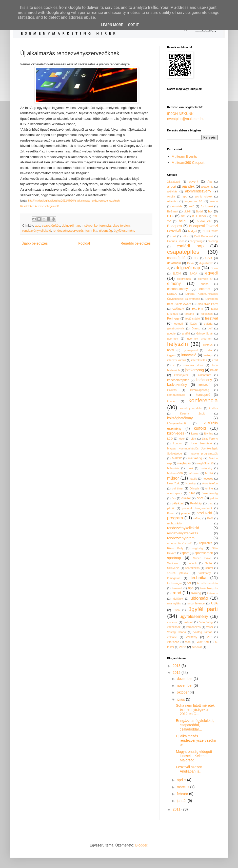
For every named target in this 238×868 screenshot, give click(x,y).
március (183, 787)
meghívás (184, 463)
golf (210, 328)
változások (174, 627)
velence (172, 637)
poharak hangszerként (197, 508)
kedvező (204, 385)
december (185, 679)
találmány (205, 573)
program (175, 518)
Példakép (196, 503)
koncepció (203, 395)
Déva (190, 263)
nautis (193, 479)
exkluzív (178, 309)
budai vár (204, 221)
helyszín (177, 344)
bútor (185, 236)
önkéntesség (210, 493)
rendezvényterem (181, 538)
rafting (197, 518)
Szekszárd (174, 563)
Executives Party (207, 304)
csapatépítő (176, 258)
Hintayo (208, 345)
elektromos (184, 279)
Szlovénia (173, 568)
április (182, 780)
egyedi (212, 273)
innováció (189, 355)
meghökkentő (205, 463)
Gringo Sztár (205, 333)
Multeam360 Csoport (188, 163)
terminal (177, 588)
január (182, 801)
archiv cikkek (203, 196)
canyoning (196, 241)
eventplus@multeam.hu (186, 119)
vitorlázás (173, 642)
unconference (196, 603)
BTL (184, 216)
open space (175, 493)
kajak (214, 370)
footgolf (178, 324)
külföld (200, 428)
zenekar (197, 647)
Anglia (171, 196)
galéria (208, 324)
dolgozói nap (71, 226)
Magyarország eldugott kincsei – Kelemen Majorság (194, 756)
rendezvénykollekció (37, 231)
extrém (197, 308)
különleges (176, 433)
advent (193, 182)
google (171, 333)
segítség (197, 548)
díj (169, 268)
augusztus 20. (194, 201)
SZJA (209, 563)
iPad (215, 360)
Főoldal (84, 243)
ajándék (188, 186)
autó (191, 206)
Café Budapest (203, 236)
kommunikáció (176, 395)
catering (213, 241)
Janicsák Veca (193, 365)
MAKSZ (177, 458)
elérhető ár (205, 279)
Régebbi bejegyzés (136, 243)
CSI (196, 258)
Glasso (196, 328)
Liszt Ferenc (210, 439)
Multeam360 (175, 473)
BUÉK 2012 (210, 231)
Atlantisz (172, 201)
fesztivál (211, 318)
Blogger (141, 845)
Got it (133, 25)
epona (204, 284)
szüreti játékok (177, 573)
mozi (190, 468)
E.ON (177, 273)
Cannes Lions (176, 241)
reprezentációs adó (180, 543)
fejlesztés (207, 314)
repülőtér (206, 543)
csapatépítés (51, 226)
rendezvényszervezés (68, 231)
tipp (191, 588)
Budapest (175, 226)
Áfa (210, 182)
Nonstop (191, 483)
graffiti (186, 333)
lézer (182, 439)
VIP (209, 637)
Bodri (199, 211)
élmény (174, 283)
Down (214, 268)
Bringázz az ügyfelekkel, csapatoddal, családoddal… (195, 725)
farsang (189, 314)
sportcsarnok (204, 553)
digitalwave (206, 263)
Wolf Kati (203, 642)
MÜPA (209, 473)
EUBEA (172, 294)
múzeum (194, 473)
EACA (193, 273)
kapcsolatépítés (178, 380)
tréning (196, 593)
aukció (214, 201)
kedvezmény (177, 385)
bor (210, 211)
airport (172, 187)
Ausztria (177, 206)
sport (185, 553)
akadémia (207, 187)
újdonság (105, 231)
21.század (174, 182)
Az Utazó (207, 206)
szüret (209, 568)
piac (211, 503)
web (188, 642)
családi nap (190, 246)
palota (214, 498)
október (183, 692)
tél (189, 583)
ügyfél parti (203, 609)
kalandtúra (205, 375)
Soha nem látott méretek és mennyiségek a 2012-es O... (195, 710)
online (209, 488)
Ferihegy (173, 319)
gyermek (173, 339)
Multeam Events (184, 156)
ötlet (200, 498)
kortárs (213, 408)
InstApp (87, 226)
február (183, 794)
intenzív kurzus (177, 360)
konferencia (102, 226)
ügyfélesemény (124, 231)
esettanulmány (177, 289)
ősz (174, 498)
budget (192, 231)
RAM (210, 518)
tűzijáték (178, 599)
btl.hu (183, 221)
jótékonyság (194, 370)
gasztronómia (176, 328)
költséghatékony (180, 418)
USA (214, 603)
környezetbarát (176, 423)
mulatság (206, 468)
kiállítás (172, 390)
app (38, 226)
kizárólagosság (200, 390)
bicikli (187, 211)
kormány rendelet (191, 408)
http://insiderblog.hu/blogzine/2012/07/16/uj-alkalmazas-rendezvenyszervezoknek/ (74, 201)
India (209, 350)
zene (183, 647)
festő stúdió (193, 319)
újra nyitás (174, 603)
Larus (195, 433)
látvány (209, 433)
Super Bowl (202, 558)
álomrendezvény (198, 191)
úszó (177, 610)
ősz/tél (186, 498)
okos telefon (121, 226)
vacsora (172, 622)
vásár (210, 627)
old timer (178, 488)
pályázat (178, 503)
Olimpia (194, 488)
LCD (170, 439)
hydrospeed (190, 350)
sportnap (174, 558)
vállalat (188, 622)
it (174, 365)
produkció (204, 513)
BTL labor (199, 216)
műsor (173, 478)
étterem (205, 289)
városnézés (193, 627)
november (185, 685)
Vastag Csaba (176, 632)
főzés (193, 324)
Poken (171, 513)
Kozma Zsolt (193, 413)
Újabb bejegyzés (35, 243)
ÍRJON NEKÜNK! (181, 114)
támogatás (174, 578)
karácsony (204, 380)
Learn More (112, 25)
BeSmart (173, 211)
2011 (177, 809)
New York (173, 483)
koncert (172, 401)
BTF (170, 216)
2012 (177, 673)
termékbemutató (207, 583)
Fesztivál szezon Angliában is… (189, 769)
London (178, 443)
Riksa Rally (175, 548)
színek (193, 563)
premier (186, 513)
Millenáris (173, 468)
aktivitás (172, 191)
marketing (195, 458)
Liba (193, 439)
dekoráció (174, 263)
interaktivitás (199, 360)
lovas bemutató (201, 443)
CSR (209, 258)
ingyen (171, 355)
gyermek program (199, 339)
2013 (177, 666)
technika (91, 231)
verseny (192, 637)
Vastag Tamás (203, 632)
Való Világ (206, 622)
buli (174, 236)
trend (176, 593)
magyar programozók (204, 453)
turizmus (212, 593)
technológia (174, 583)
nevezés (208, 479)
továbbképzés (209, 588)
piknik (171, 508)
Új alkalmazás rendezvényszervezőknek (196, 740)
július (181, 699)
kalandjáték (181, 375)
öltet (192, 493)
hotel (171, 350)
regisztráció (174, 523)
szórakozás (193, 568)
